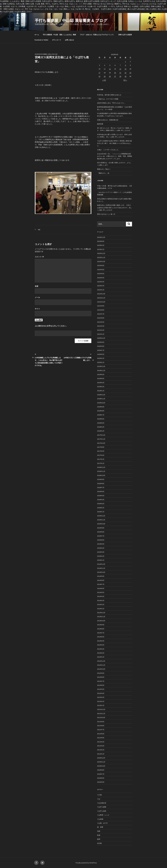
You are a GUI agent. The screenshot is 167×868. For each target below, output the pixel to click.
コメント (39, 257)
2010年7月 (101, 774)
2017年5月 (101, 451)
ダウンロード (57, 40)
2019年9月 (101, 375)
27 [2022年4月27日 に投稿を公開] (115, 76)
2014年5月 (101, 592)
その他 (99, 795)
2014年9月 (101, 576)
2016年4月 (101, 500)
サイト (37, 309)
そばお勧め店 (102, 803)
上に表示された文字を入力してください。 (51, 326)
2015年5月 (101, 544)
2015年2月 (101, 556)
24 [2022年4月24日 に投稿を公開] (100, 76)
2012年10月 (101, 669)
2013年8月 (101, 629)
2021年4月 (101, 326)
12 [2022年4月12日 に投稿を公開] (110, 69)
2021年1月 (101, 334)
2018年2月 (101, 431)
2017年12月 (101, 435)
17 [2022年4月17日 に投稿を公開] (100, 73)
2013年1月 (101, 657)
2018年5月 (101, 423)
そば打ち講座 (102, 807)
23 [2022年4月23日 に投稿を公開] (130, 73)
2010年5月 (101, 782)
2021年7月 (101, 314)
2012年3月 (101, 697)
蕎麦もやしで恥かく (104, 169)
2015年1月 (101, 560)
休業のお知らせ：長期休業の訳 (108, 120)
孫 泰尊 (100, 827)
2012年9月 (101, 673)
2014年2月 (101, 605)
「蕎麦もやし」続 (103, 173)
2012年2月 (101, 701)
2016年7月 (101, 488)
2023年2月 (101, 245)
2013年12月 (101, 613)
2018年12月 (101, 395)
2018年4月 (101, 427)
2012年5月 (101, 689)
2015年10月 (101, 524)
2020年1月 (101, 362)
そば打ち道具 (102, 811)
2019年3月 (101, 383)
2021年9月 (101, 306)
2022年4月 (101, 278)
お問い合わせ (69, 40)
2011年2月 (101, 750)
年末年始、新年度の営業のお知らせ (109, 95)
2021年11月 (101, 298)
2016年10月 (101, 475)
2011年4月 (101, 742)
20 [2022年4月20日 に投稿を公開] (115, 73)
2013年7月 (101, 633)
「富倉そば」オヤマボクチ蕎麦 (108, 99)
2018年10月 (101, 403)
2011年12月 (101, 709)
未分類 (99, 843)
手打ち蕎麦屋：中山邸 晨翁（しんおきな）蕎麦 (59, 35)
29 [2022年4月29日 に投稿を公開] (125, 76)
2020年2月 (101, 358)
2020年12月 (101, 338)
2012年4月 (101, 693)
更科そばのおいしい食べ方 (106, 214)
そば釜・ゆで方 (102, 823)
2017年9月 (101, 447)
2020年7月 (101, 350)
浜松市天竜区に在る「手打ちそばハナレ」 (111, 103)
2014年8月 (101, 580)
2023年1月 (101, 249)
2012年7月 (101, 681)
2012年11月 (101, 665)
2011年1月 (101, 754)
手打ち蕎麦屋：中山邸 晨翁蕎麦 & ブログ (71, 21)
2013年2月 (101, 653)
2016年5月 (101, 496)
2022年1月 (101, 290)
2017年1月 (101, 463)
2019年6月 (101, 379)
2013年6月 (101, 637)
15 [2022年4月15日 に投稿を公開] (125, 69)
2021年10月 (101, 302)
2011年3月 (101, 746)
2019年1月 (101, 391)
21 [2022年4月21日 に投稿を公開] (120, 73)
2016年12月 (101, 467)
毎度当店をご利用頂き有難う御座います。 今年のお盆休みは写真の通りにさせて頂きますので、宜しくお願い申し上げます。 (114, 208)
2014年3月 (101, 601)
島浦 (99, 835)
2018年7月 (101, 415)
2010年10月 (101, 766)
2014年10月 (101, 572)
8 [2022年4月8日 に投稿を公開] (125, 65)
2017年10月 (101, 443)
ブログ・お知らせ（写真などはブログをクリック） (97, 35)
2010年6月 (101, 778)
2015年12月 (101, 516)
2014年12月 (101, 564)
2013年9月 (101, 625)
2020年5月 (101, 354)
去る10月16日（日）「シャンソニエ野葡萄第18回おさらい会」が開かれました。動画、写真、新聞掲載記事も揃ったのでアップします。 (114, 156)
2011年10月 (101, 718)
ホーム (37, 35)
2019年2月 (101, 387)
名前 (37, 286)
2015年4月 (101, 548)
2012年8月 (101, 677)
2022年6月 (101, 270)
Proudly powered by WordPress (86, 863)
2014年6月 (101, 588)
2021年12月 (101, 294)
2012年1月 (101, 705)
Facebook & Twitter (41, 40)
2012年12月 (101, 661)
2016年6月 (101, 492)
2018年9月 (101, 407)
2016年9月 (101, 479)
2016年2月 (101, 508)
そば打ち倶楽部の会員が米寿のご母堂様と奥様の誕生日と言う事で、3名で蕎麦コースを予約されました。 (114, 143)
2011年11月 (101, 714)
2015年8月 (101, 532)
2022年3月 (101, 282)
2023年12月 (101, 237)
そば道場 (100, 819)
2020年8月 (101, 346)
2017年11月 (101, 439)
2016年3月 (101, 504)
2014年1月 (101, 609)
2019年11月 (101, 371)
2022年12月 (101, 253)
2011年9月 (101, 722)
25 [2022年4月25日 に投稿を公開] (105, 76)
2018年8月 (101, 411)
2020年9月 (101, 342)
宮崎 (99, 831)
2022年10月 (101, 262)
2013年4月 (101, 645)
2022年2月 (101, 286)
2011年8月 (101, 726)
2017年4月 (101, 455)
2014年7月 (101, 584)
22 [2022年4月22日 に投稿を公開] (125, 73)
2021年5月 (101, 322)
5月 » (125, 80)
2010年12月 (101, 758)
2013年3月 (101, 649)
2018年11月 (101, 399)
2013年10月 (101, 621)
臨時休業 (100, 124)
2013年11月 (101, 617)
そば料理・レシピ (103, 815)
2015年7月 (101, 536)
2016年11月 (101, 471)
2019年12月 (101, 366)
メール (37, 297)
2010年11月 (101, 762)
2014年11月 (101, 568)
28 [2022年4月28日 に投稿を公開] (120, 76)
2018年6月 (101, 419)
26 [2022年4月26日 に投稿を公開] (110, 76)
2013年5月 (101, 641)
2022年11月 (101, 258)
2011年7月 (101, 730)
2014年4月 (101, 596)
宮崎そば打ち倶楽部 (125, 35)
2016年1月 (101, 512)
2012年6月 (101, 685)
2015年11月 (101, 520)
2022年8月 (101, 266)
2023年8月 (101, 241)
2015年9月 (101, 528)
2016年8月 (101, 484)
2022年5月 (101, 274)
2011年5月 (101, 738)
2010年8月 (101, 770)
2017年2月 (101, 459)
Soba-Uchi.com (52, 54)
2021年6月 (101, 318)
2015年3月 (101, 552)
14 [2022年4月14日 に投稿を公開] (120, 69)
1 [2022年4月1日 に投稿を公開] (125, 62)
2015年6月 (101, 540)
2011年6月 (101, 734)
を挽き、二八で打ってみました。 (108, 150)
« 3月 (104, 80)
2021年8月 (101, 310)
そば (39, 230)
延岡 (99, 839)
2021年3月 (101, 330)
